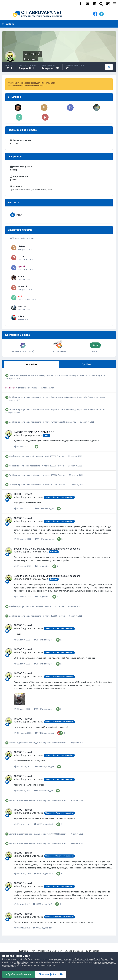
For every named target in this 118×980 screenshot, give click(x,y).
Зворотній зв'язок (74, 951)
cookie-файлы (20, 962)
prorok (21, 256)
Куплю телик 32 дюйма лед (64, 422)
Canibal (12, 375)
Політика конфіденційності (47, 951)
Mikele (21, 316)
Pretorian (22, 306)
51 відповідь (42, 566)
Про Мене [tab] (87, 364)
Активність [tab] (31, 364)
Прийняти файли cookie (19, 974)
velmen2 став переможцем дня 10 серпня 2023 (32, 83)
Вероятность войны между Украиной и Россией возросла (78, 375)
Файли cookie (92, 951)
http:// (19, 215)
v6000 (21, 276)
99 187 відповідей (44, 509)
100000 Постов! (57, 456)
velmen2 (33, 388)
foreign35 (36, 552)
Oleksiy (21, 246)
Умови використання (64, 959)
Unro (34, 497)
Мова (24, 951)
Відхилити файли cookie (51, 974)
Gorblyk (12, 397)
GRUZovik (22, 286)
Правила (105, 959)
